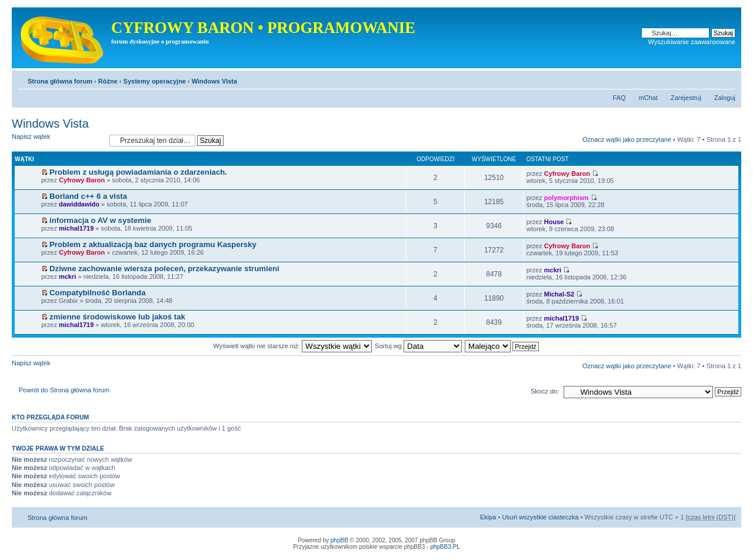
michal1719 (76, 228)
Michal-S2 (559, 294)
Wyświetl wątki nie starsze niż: (292, 346)
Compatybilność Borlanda (97, 293)
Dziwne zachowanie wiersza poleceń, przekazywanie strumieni (164, 269)
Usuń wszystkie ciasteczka (540, 517)
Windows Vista (214, 81)
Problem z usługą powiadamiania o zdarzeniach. (138, 172)
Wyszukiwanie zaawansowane (692, 42)
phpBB (339, 540)
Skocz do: (545, 391)
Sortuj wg (418, 346)
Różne (108, 81)
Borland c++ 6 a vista (88, 196)
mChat (648, 98)
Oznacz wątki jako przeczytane (627, 139)
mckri (67, 276)
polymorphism (567, 198)
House (554, 222)
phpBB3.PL (445, 547)
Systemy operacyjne (155, 81)
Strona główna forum (60, 81)
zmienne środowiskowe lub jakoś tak (117, 317)
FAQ (619, 98)
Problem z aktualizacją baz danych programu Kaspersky (153, 244)
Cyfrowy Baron (82, 180)
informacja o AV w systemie (100, 220)
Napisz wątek (58, 140)
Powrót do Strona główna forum (64, 390)
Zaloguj (725, 98)
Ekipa (488, 517)
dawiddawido (79, 204)
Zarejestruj (686, 98)
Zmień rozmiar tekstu (727, 79)
